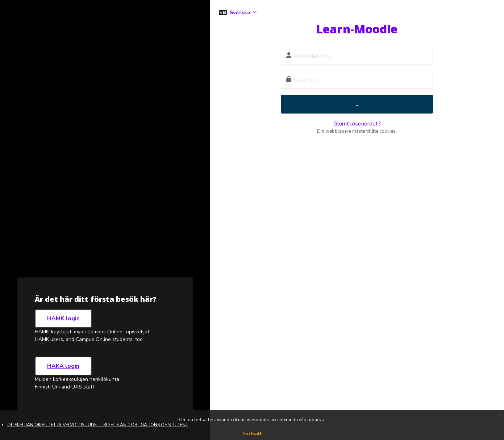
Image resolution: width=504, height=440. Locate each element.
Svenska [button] (241, 13)
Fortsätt (252, 434)
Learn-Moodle (357, 29)
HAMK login (63, 318)
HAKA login (63, 366)
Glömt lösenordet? (357, 124)
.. (357, 104)
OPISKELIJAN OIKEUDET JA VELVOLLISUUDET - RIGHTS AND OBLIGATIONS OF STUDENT (98, 425)
